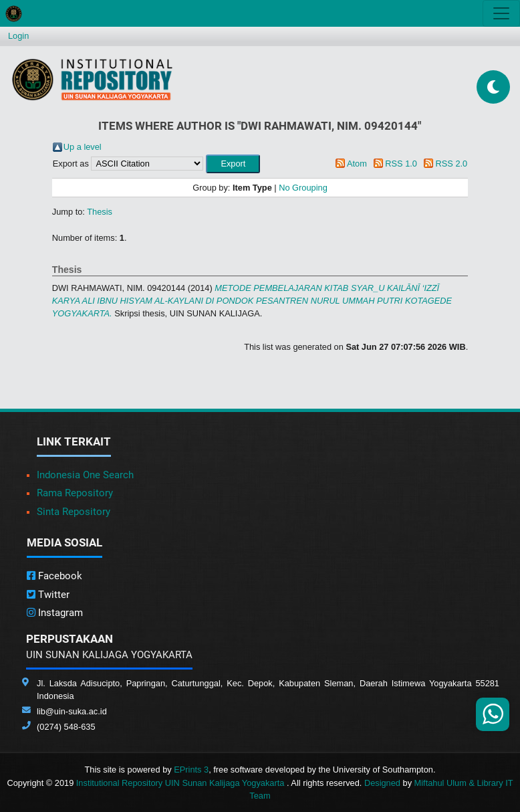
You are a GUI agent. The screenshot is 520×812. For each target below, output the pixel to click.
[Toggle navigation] (501, 13)
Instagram (55, 613)
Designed (382, 783)
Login (18, 36)
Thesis (100, 212)
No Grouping (303, 188)
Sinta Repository (74, 512)
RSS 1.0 (401, 164)
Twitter (48, 595)
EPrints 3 (191, 770)
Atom (357, 164)
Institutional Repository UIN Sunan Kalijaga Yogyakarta (181, 783)
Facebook (54, 576)
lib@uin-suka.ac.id (72, 711)
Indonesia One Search (85, 475)
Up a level (83, 147)
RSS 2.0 (452, 164)
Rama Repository (75, 493)
